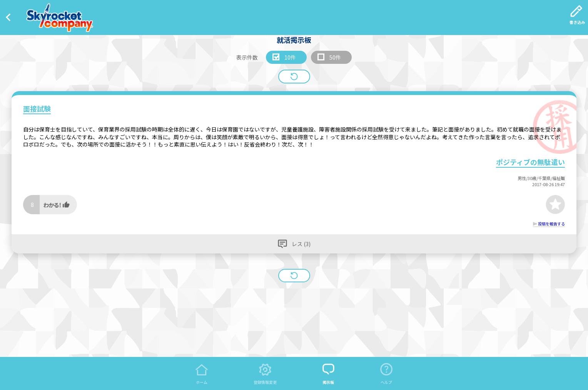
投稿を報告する (551, 224)
